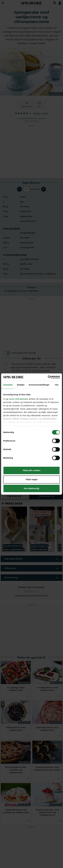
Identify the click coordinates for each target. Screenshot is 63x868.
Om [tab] (57, 385)
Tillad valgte (31, 479)
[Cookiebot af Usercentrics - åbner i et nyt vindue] (48, 377)
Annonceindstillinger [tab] (39, 385)
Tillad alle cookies (31, 470)
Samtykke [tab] (8, 385)
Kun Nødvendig (31, 488)
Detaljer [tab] (21, 385)
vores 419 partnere (18, 399)
